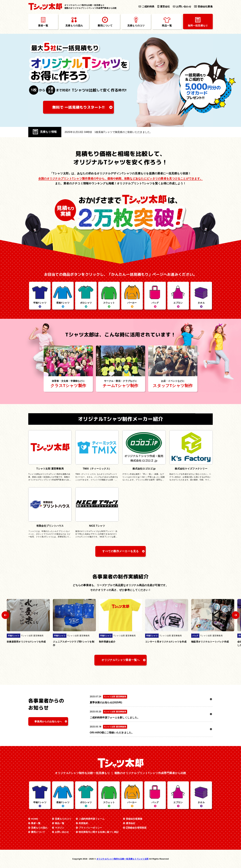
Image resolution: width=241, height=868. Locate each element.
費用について (38, 832)
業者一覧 (36, 823)
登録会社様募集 (134, 819)
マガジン (60, 828)
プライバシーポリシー (90, 828)
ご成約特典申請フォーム (92, 819)
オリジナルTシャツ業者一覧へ (121, 660)
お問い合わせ (182, 6)
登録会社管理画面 (136, 828)
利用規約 (83, 823)
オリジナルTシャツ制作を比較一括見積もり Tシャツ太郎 (123, 859)
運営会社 (164, 6)
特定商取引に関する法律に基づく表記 (99, 832)
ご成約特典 (146, 6)
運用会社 (131, 823)
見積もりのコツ (63, 819)
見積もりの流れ (39, 828)
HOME (35, 819)
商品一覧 (60, 823)
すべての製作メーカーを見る (120, 551)
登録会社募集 (203, 6)
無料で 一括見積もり (78, 107)
